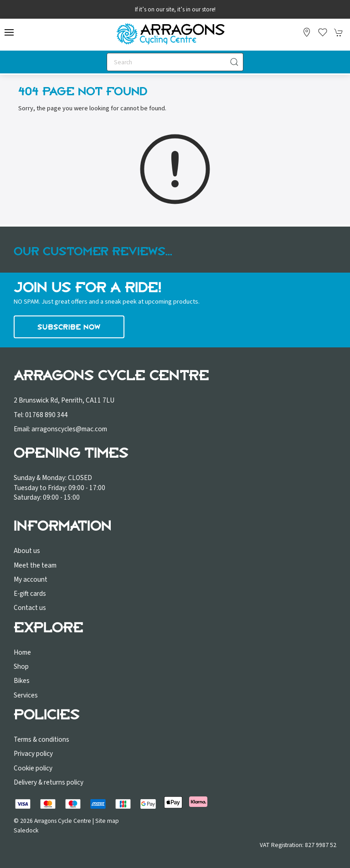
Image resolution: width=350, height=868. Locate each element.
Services (26, 695)
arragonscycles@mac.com (69, 429)
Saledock (26, 830)
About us (27, 551)
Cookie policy (33, 768)
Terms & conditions (41, 739)
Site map (107, 821)
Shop (21, 666)
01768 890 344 (46, 415)
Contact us (30, 608)
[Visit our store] (307, 32)
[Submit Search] (234, 62)
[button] (9, 32)
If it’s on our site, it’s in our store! (175, 10)
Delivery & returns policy (49, 782)
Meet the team (35, 565)
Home (22, 652)
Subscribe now (69, 327)
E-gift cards (30, 594)
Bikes (22, 681)
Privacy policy (33, 754)
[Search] (175, 62)
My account (31, 579)
